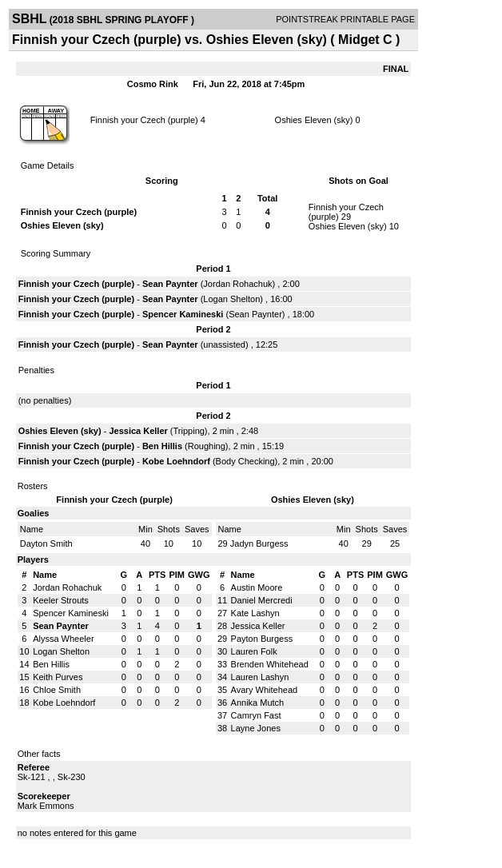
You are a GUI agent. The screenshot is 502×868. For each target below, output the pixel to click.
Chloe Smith (57, 690)
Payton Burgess (262, 639)
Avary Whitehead (265, 690)
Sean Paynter (170, 284)
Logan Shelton (231, 299)
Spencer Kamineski (183, 314)
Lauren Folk (254, 651)
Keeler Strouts (61, 600)
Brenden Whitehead (270, 664)
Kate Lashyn (255, 613)
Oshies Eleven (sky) (314, 120)
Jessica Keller (138, 431)
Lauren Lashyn (260, 677)
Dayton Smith (46, 543)
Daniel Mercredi (262, 600)
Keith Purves (58, 677)
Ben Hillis (162, 446)
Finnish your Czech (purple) (144, 120)
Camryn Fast (256, 715)
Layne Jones (256, 728)
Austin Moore (257, 587)
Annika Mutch (258, 703)
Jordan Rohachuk (237, 284)
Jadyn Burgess (259, 543)
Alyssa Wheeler (63, 639)
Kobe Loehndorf (176, 461)
